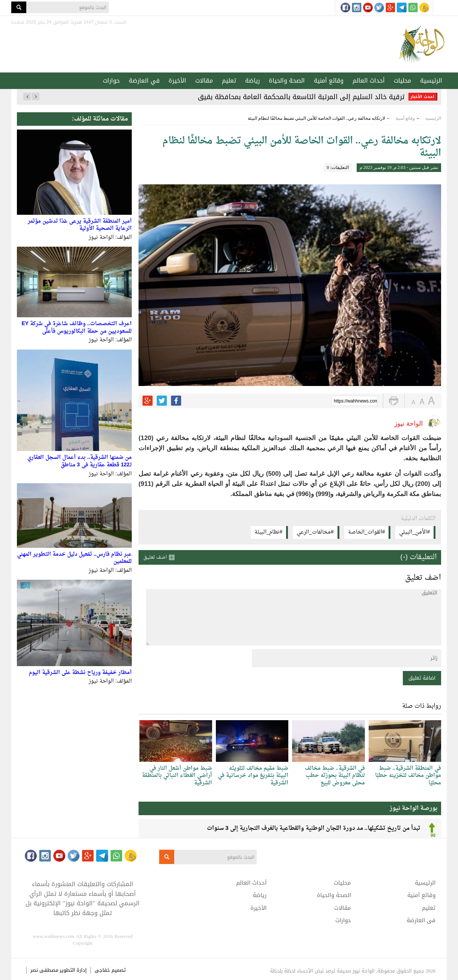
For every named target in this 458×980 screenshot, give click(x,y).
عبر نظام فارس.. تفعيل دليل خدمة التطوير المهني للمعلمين (74, 558)
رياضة (252, 81)
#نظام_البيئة (269, 532)
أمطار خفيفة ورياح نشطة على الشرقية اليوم (80, 673)
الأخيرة (177, 81)
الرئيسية (431, 81)
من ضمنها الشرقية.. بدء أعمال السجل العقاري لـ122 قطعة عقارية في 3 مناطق (80, 461)
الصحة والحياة (287, 81)
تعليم (229, 81)
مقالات (204, 81)
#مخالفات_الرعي (315, 532)
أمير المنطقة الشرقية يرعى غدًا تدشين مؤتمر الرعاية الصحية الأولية (80, 225)
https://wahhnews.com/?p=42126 (356, 401)
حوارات (111, 81)
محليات (402, 81)
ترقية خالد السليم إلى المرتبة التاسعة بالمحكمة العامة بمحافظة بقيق (301, 97)
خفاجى (102, 970)
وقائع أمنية (329, 81)
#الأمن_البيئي (414, 532)
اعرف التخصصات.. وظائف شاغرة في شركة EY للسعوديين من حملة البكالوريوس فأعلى (77, 328)
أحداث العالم (369, 81)
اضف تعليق (155, 557)
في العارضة (144, 81)
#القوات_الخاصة (367, 532)
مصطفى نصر (45, 970)
